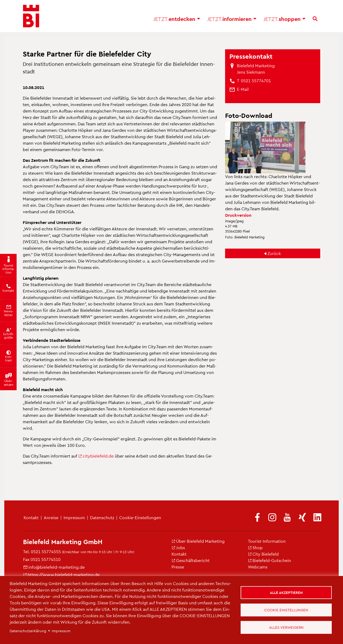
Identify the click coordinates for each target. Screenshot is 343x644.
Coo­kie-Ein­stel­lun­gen (140, 517)
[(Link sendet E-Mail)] (243, 89)
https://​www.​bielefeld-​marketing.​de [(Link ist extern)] (61, 574)
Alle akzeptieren (286, 592)
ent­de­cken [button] (177, 19)
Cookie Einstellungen (286, 610)
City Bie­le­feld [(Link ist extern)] (263, 554)
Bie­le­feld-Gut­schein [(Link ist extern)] (269, 560)
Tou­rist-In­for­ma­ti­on (267, 541)
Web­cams (258, 567)
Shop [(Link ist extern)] (255, 547)
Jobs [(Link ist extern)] (178, 547)
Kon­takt (31, 517)
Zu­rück (274, 253)
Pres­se (178, 567)
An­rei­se (51, 517)
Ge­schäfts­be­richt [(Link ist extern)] (191, 560)
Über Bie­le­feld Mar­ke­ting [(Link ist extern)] (198, 541)
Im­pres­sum (74, 517)
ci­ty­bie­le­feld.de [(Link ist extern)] (96, 456)
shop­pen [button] (284, 19)
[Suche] (315, 19)
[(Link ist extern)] (257, 518)
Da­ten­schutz (102, 517)
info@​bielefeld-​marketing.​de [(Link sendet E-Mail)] (54, 567)
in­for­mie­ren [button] (232, 19)
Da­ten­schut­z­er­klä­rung (28, 631)
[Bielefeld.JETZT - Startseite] (31, 16)
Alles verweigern (286, 627)
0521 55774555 (46, 551)
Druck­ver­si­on (238, 215)
